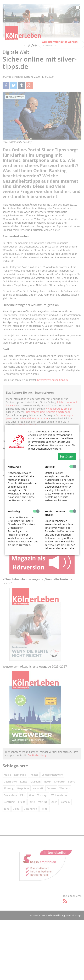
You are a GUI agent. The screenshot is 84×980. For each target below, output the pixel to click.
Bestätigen (67, 456)
